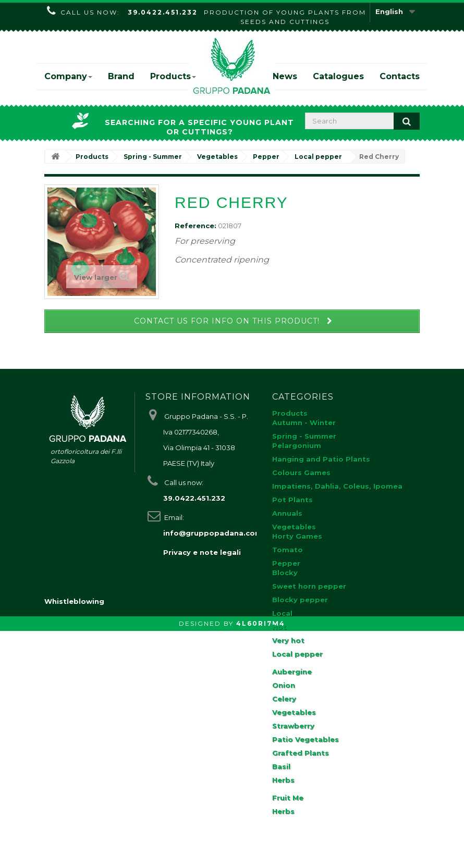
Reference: (196, 226)
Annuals (287, 513)
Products (173, 76)
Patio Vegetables (306, 739)
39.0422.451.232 (163, 12)
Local (282, 613)
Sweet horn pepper (309, 586)
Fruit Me (288, 798)
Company (68, 76)
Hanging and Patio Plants (321, 459)
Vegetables (294, 527)
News (285, 76)
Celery (284, 699)
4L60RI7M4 (261, 860)
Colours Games (301, 473)
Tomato (288, 550)
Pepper (286, 563)
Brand (121, 76)
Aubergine (292, 672)
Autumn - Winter (304, 423)
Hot (279, 627)
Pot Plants (292, 500)
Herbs (283, 780)
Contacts (400, 76)
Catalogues (338, 76)
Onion (284, 685)
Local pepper (297, 654)
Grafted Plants (301, 753)
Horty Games (297, 536)
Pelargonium (297, 445)
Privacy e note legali (202, 552)
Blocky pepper (300, 600)
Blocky (285, 573)
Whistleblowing (74, 838)
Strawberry (293, 726)
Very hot (288, 640)
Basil (281, 766)
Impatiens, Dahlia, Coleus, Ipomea (337, 486)
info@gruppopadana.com (213, 533)
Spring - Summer (304, 436)
